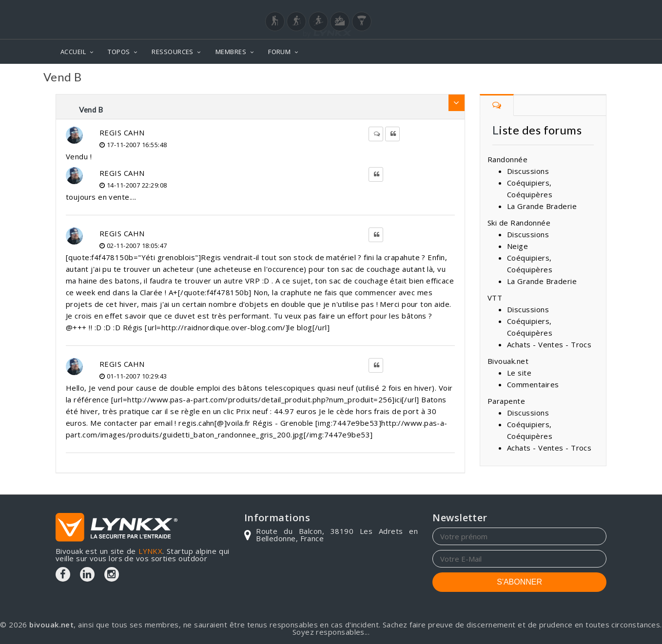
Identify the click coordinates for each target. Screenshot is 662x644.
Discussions (528, 171)
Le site (519, 373)
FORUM (279, 52)
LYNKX (150, 551)
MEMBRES (231, 52)
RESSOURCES (173, 52)
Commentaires (533, 384)
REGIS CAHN (122, 133)
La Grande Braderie (542, 206)
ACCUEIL (73, 52)
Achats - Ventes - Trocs (549, 344)
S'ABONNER (519, 582)
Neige (517, 246)
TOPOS (119, 52)
